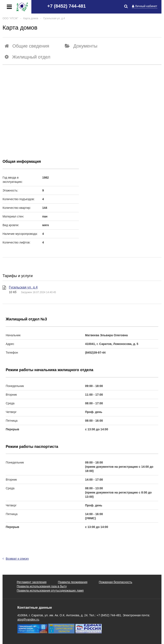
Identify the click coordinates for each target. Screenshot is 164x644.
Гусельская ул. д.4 (23, 287)
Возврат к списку (16, 559)
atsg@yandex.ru (28, 619)
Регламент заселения (32, 582)
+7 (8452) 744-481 (67, 6)
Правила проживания (73, 582)
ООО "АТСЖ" (10, 18)
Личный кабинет (146, 6)
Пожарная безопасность (115, 582)
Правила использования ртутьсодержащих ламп (50, 591)
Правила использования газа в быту (42, 586)
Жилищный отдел (31, 57)
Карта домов (31, 18)
